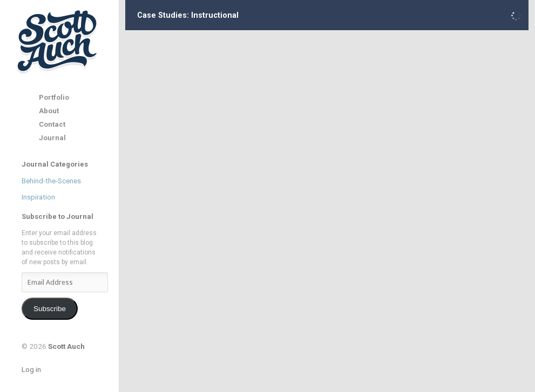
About (49, 111)
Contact (52, 124)
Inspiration (38, 197)
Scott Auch (58, 41)
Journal (52, 138)
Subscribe (50, 309)
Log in (31, 369)
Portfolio (54, 97)
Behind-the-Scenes (51, 181)
